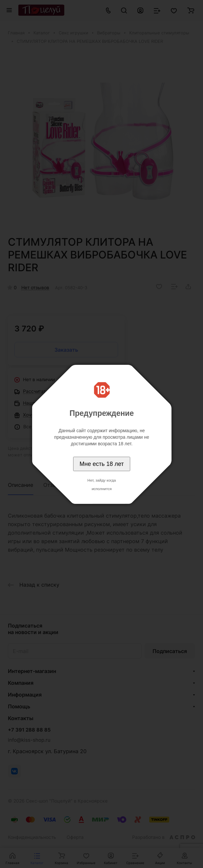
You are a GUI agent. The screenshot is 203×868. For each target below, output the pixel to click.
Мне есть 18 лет (102, 464)
